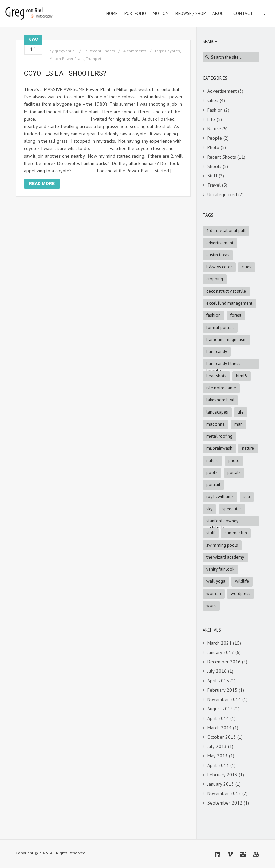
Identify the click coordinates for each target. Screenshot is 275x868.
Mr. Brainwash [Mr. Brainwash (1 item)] (219, 448)
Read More (42, 184)
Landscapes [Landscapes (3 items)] (217, 412)
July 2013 (217, 746)
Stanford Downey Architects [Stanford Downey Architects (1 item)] (222, 522)
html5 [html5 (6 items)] (242, 376)
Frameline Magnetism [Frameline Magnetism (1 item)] (227, 339)
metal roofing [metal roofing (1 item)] (219, 436)
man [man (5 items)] (239, 424)
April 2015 (218, 681)
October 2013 (222, 737)
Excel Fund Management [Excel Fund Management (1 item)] (229, 303)
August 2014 (220, 709)
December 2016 (224, 662)
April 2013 (218, 765)
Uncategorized (222, 194)
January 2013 (221, 784)
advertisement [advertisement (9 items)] (220, 243)
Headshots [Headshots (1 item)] (216, 376)
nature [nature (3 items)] (212, 460)
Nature (214, 129)
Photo (213, 147)
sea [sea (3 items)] (247, 497)
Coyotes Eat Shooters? (65, 73)
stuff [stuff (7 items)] (211, 533)
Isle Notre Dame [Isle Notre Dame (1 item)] (221, 388)
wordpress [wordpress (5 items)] (241, 593)
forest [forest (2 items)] (236, 315)
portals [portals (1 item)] (234, 472)
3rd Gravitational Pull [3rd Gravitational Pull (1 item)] (226, 231)
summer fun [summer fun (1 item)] (236, 533)
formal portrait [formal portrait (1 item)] (220, 327)
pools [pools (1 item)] (212, 472)
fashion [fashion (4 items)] (213, 315)
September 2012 (225, 803)
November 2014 (224, 699)
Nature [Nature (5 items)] (248, 448)
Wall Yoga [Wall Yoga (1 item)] (216, 581)
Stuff (212, 176)
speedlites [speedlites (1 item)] (232, 509)
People (215, 138)
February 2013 (222, 775)
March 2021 (220, 643)
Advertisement (222, 91)
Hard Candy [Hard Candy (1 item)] (217, 352)
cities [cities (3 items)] (247, 267)
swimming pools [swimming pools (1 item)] (222, 545)
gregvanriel (65, 51)
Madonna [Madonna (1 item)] (215, 424)
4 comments (135, 51)
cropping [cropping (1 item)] (215, 279)
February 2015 (222, 690)
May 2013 (218, 756)
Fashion (215, 110)
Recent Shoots (102, 51)
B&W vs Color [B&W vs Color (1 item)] (219, 267)
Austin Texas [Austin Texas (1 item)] (218, 255)
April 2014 (218, 718)
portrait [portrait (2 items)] (213, 485)
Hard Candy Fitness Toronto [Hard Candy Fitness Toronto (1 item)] (223, 365)
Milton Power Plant (67, 59)
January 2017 (221, 652)
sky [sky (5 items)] (209, 509)
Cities (213, 100)
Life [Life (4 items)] (241, 412)
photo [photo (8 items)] (234, 460)
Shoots (214, 166)
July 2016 (217, 671)
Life (211, 119)
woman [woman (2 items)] (214, 593)
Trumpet (93, 59)
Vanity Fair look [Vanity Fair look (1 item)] (220, 569)
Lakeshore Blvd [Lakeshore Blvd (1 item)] (220, 400)
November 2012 (224, 793)
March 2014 (220, 728)
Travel (214, 185)
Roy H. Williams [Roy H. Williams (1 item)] (220, 497)
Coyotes (172, 51)
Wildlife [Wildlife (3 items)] (242, 581)
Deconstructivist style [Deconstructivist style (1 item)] (226, 291)
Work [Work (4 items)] (211, 605)
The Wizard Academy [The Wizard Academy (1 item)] (225, 557)
